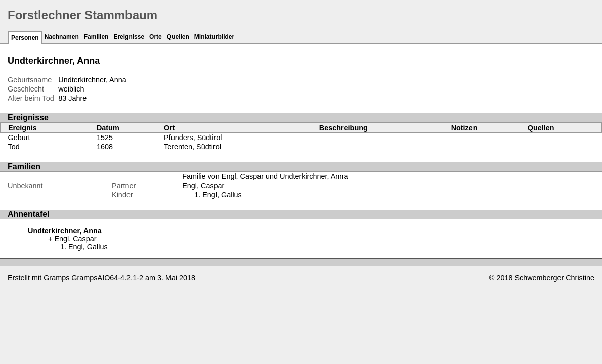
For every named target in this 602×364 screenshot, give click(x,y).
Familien (96, 37)
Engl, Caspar (203, 186)
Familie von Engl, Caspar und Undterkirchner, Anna (265, 176)
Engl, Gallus (222, 195)
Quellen (178, 37)
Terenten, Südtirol (192, 147)
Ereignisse (129, 37)
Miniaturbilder (214, 37)
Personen (25, 38)
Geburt (19, 138)
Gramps (56, 278)
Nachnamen (62, 37)
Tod (14, 147)
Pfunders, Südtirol (193, 138)
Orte (156, 37)
